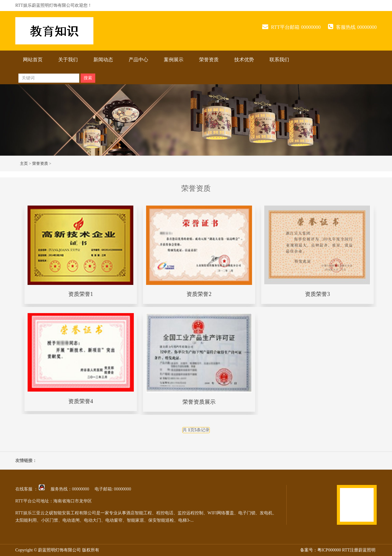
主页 (24, 163)
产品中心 (138, 60)
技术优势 (244, 60)
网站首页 (33, 60)
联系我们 (279, 60)
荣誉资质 (209, 60)
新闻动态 (103, 60)
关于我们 (68, 60)
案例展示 (174, 60)
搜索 (88, 78)
